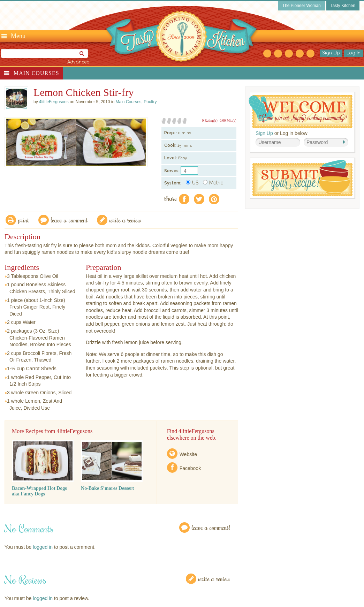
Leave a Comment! (211, 527)
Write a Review (214, 579)
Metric (213, 183)
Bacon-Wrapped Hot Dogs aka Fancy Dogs (39, 491)
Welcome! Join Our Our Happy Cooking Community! (301, 111)
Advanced (78, 62)
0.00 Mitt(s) (228, 120)
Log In (354, 53)
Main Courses (36, 73)
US (192, 183)
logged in (43, 547)
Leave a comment (69, 220)
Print (24, 220)
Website (188, 454)
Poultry (150, 102)
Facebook (190, 468)
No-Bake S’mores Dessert (107, 488)
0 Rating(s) (210, 120)
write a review (125, 220)
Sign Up (331, 53)
